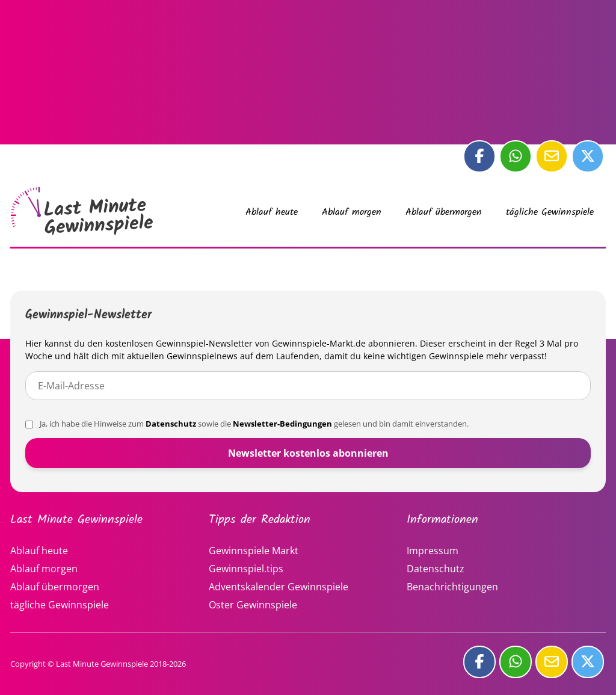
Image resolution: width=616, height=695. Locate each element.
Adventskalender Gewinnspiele (279, 587)
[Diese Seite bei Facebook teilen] (479, 156)
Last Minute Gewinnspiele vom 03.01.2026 (82, 211)
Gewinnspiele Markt (254, 551)
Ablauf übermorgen (444, 212)
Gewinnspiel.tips (246, 569)
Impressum (433, 551)
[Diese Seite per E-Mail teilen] (552, 156)
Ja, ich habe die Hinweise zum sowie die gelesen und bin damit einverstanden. (247, 424)
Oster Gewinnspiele (253, 605)
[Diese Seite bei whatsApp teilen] (516, 156)
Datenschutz (171, 424)
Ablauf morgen (352, 212)
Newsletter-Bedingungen (282, 424)
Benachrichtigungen (452, 587)
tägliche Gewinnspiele (550, 212)
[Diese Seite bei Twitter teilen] (588, 156)
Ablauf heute (272, 212)
